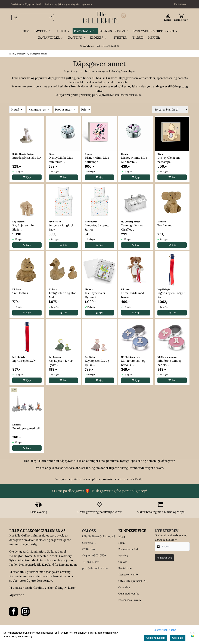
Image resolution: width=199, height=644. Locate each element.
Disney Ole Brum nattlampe (169, 160)
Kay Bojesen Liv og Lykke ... (61, 363)
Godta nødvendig (156, 638)
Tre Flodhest (21, 293)
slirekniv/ (76, 86)
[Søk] (33, 17)
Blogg (122, 536)
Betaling (123, 556)
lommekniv (90, 86)
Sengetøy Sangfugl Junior (97, 227)
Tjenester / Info (128, 575)
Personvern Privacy (130, 600)
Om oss (123, 562)
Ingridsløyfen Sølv (24, 361)
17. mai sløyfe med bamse (133, 295)
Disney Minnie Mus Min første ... (134, 160)
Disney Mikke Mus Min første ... (61, 160)
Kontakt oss (125, 568)
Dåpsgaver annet (38, 54)
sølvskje (100, 82)
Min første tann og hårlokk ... (133, 363)
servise (106, 86)
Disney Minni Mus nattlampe (97, 160)
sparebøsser (165, 78)
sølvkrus (83, 82)
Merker (154, 38)
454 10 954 (93, 562)
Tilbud (138, 38)
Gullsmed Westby (129, 594)
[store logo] (101, 18)
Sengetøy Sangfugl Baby (61, 227)
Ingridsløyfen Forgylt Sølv (171, 295)
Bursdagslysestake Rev (27, 158)
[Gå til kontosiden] (168, 18)
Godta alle (178, 638)
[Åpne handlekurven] (181, 18)
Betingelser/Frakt (129, 549)
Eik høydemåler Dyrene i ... (95, 295)
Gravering (124, 587)
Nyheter (120, 38)
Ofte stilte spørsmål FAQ (133, 581)
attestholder (147, 78)
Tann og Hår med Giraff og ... (132, 227)
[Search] (51, 17)
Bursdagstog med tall (26, 428)
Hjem (12, 54)
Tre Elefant (165, 225)
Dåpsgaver (23, 54)
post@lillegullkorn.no (95, 568)
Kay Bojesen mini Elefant (24, 227)
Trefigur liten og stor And (62, 295)
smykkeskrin (60, 86)
